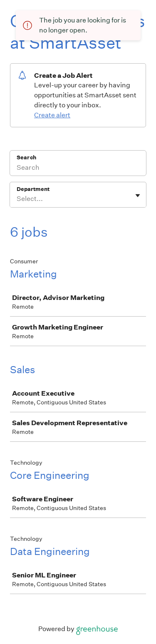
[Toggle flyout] (138, 196)
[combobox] (17, 199)
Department (33, 189)
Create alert (52, 115)
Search (26, 157)
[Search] (78, 168)
